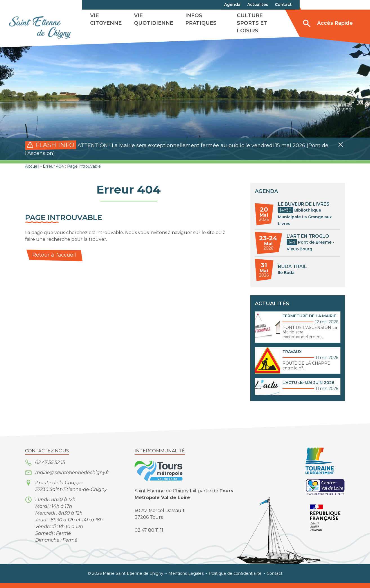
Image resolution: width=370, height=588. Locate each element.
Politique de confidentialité (235, 573)
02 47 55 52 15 (50, 462)
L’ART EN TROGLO (308, 236)
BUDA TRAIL (292, 267)
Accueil (32, 166)
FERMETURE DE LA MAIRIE (309, 316)
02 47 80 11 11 (149, 530)
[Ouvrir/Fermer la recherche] (307, 23)
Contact (275, 573)
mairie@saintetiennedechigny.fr (72, 473)
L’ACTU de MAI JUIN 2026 (308, 383)
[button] (341, 145)
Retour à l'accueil (54, 255)
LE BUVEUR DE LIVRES (304, 204)
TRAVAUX (292, 352)
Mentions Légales (186, 573)
